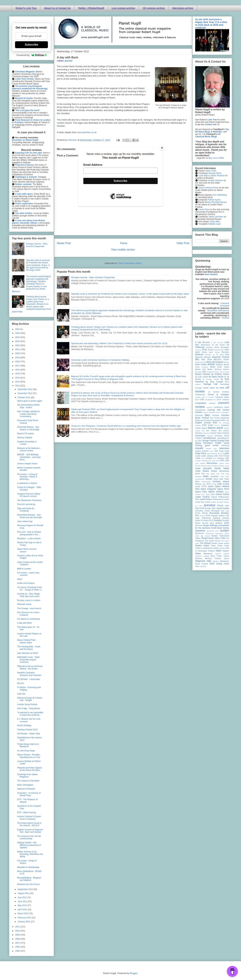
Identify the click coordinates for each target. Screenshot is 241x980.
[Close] (162, 148)
